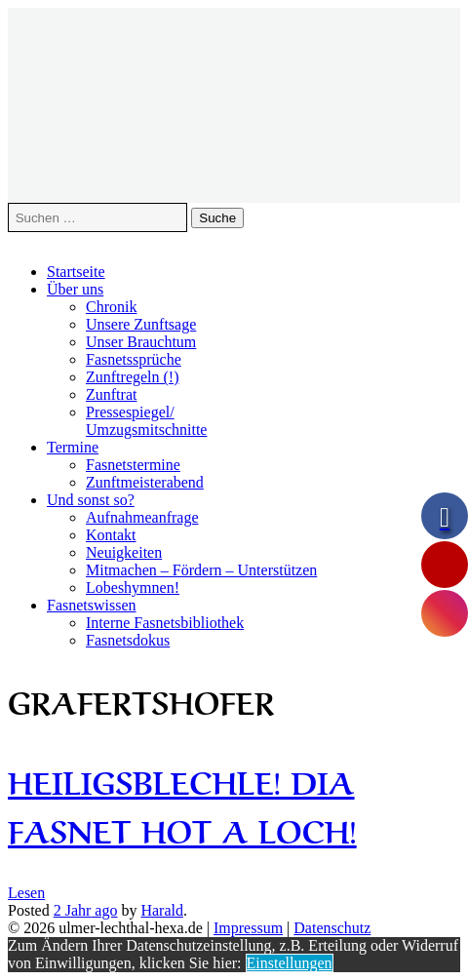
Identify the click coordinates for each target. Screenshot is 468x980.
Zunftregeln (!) (133, 377)
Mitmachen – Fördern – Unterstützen (201, 570)
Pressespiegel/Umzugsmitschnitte (146, 421)
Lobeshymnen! (133, 588)
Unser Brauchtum (141, 342)
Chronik (111, 307)
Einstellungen (290, 963)
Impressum (248, 928)
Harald (162, 910)
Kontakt (111, 535)
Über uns (75, 289)
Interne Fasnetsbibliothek (165, 623)
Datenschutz (332, 928)
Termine (73, 447)
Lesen (26, 893)
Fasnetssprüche (134, 359)
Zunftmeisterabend (145, 482)
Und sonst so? (91, 500)
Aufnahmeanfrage (142, 517)
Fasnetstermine (133, 465)
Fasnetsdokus (128, 640)
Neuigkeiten (124, 552)
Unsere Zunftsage (141, 324)
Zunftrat (111, 394)
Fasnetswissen (92, 605)
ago (86, 910)
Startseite (76, 272)
